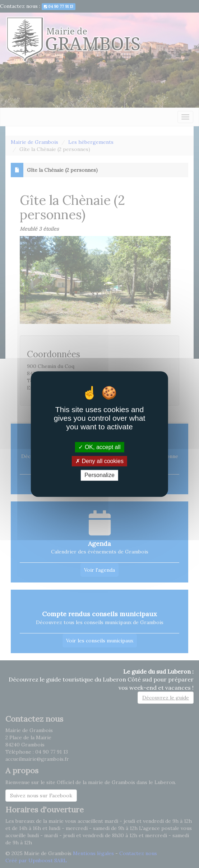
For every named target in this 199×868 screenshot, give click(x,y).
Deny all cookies (99, 461)
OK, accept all (99, 447)
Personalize (99, 475)
